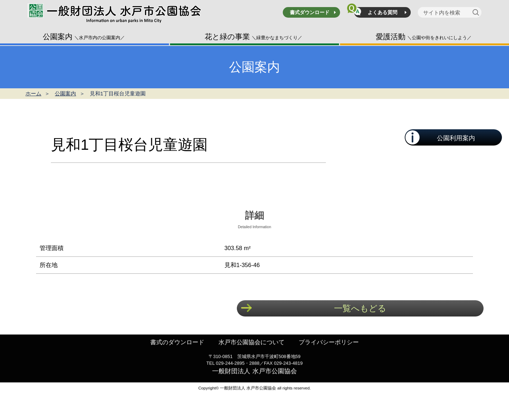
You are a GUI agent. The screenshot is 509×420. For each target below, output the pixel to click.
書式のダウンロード (174, 354)
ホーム (33, 93)
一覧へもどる (360, 308)
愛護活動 (424, 37)
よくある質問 (382, 12)
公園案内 (84, 37)
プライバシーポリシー (332, 354)
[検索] (477, 12)
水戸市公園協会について (251, 354)
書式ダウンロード (310, 12)
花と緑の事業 (253, 37)
